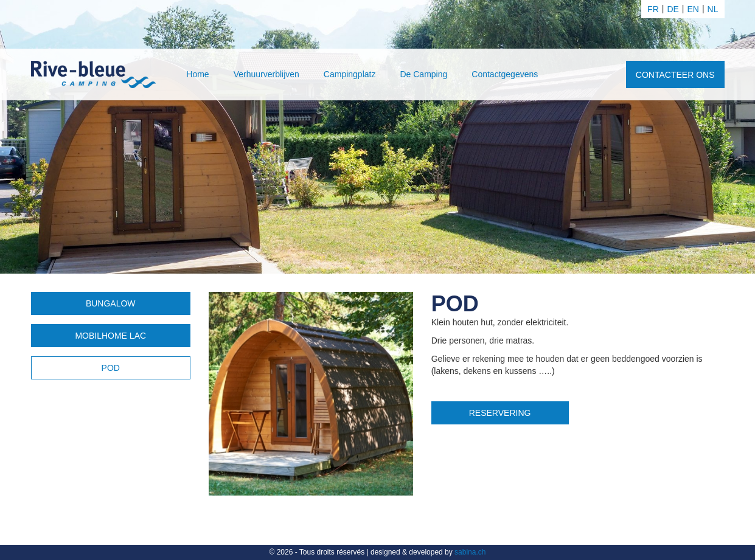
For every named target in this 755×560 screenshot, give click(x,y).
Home (197, 74)
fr (653, 9)
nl (713, 9)
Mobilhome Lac (110, 336)
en (693, 9)
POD (111, 368)
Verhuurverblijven (266, 74)
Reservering (500, 413)
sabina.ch (470, 552)
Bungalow (111, 303)
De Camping (423, 74)
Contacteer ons (675, 75)
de (673, 9)
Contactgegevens (505, 74)
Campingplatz (350, 74)
